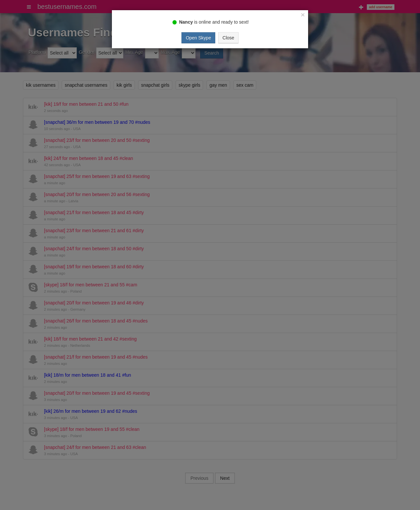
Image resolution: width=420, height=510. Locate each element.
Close (228, 38)
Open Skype (198, 38)
